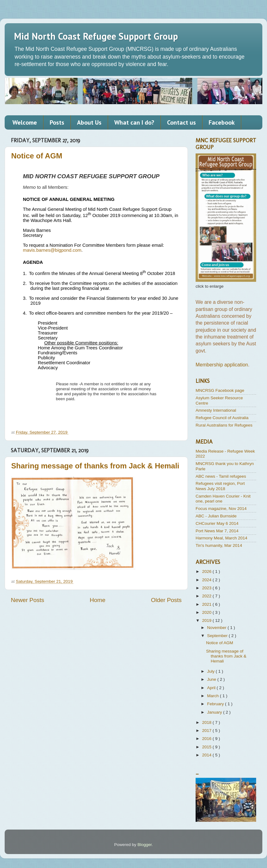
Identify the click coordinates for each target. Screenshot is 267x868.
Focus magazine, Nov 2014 (221, 509)
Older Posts (166, 600)
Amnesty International (216, 410)
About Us (89, 122)
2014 (207, 755)
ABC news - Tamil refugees (221, 476)
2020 (207, 612)
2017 (207, 731)
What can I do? (134, 122)
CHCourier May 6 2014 (217, 523)
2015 (207, 747)
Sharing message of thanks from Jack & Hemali (95, 466)
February (216, 704)
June (212, 679)
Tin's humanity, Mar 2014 (219, 545)
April (212, 688)
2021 (207, 604)
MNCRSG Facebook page (220, 390)
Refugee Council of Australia (222, 418)
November (217, 628)
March (213, 696)
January (215, 712)
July (211, 671)
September (218, 636)
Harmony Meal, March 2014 (222, 538)
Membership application (222, 365)
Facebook (222, 122)
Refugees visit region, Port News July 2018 (220, 486)
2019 (207, 620)
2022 (207, 596)
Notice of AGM (37, 156)
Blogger (145, 845)
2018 (207, 722)
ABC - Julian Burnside (216, 516)
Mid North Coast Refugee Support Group (96, 36)
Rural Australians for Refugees (224, 425)
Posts (57, 122)
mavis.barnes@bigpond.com (52, 250)
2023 (207, 588)
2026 (207, 571)
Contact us (181, 122)
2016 (207, 739)
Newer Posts (27, 600)
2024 (207, 580)
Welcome (25, 122)
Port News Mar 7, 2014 (217, 531)
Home (97, 600)
